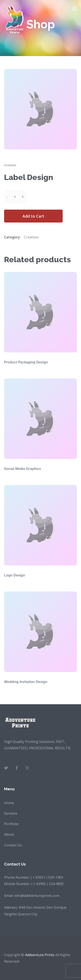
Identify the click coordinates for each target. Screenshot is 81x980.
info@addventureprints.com (37, 896)
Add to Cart (33, 216)
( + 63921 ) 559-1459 (47, 877)
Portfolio (11, 824)
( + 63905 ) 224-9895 (48, 884)
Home (9, 803)
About (9, 834)
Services (11, 813)
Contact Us (13, 845)
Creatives (31, 237)
